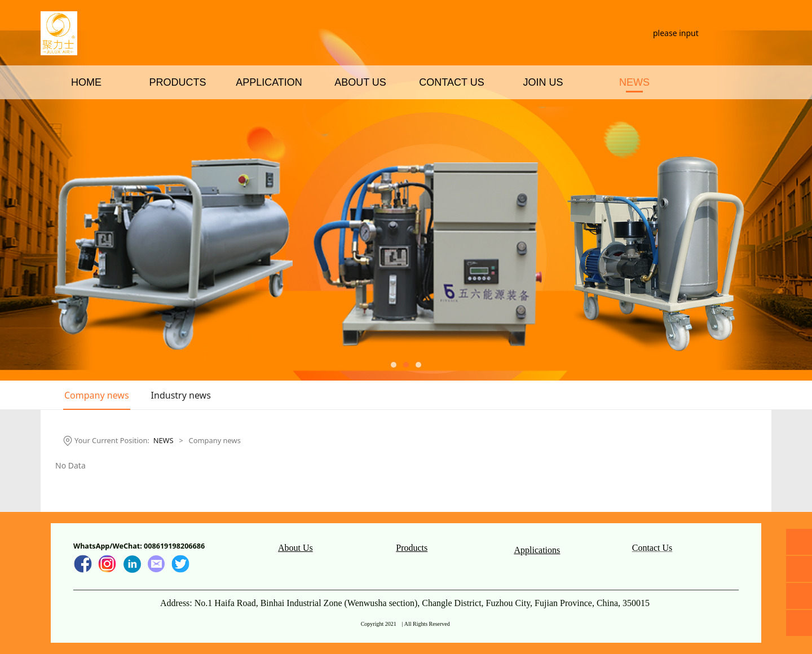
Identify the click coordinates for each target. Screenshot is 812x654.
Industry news (181, 395)
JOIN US (543, 123)
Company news (97, 395)
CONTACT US (451, 123)
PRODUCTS (177, 123)
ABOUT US (360, 123)
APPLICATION (269, 123)
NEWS (634, 123)
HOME (86, 123)
